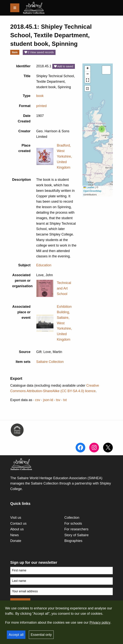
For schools (73, 523)
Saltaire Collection (50, 362)
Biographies (73, 541)
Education (44, 265)
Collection (72, 518)
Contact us (18, 523)
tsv (58, 400)
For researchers (76, 529)
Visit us (16, 518)
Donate (16, 541)
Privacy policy (100, 623)
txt (65, 400)
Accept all (16, 635)
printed (41, 106)
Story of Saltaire (77, 535)
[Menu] (15, 8)
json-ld (48, 400)
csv (38, 400)
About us (17, 529)
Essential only (41, 635)
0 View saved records (39, 52)
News (14, 535)
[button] (102, 129)
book (40, 96)
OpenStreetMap (92, 191)
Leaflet (89, 187)
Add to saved (64, 66)
